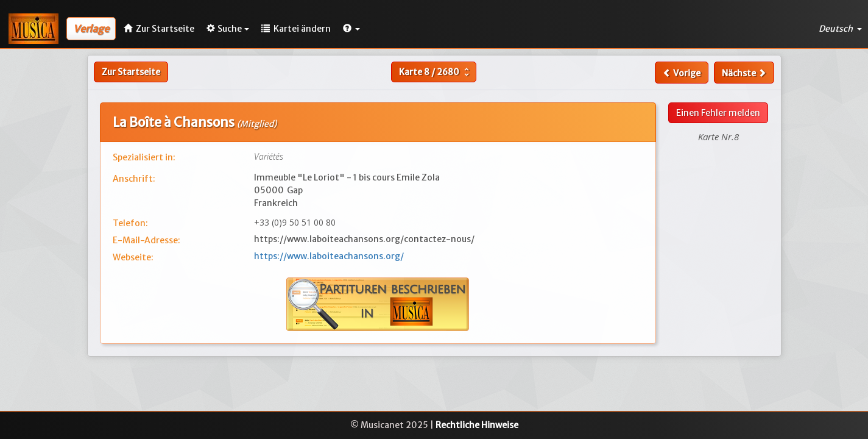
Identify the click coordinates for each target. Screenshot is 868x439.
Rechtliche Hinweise (477, 425)
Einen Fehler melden (718, 113)
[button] (351, 29)
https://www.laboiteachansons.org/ (329, 256)
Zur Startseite (131, 72)
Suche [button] (228, 29)
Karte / (436, 72)
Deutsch (840, 29)
